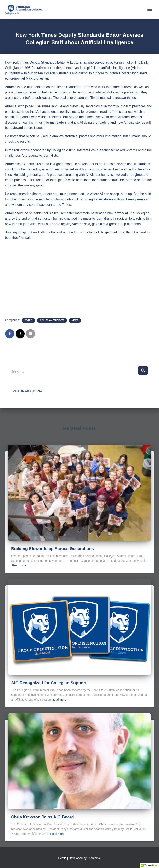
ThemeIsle (94, 858)
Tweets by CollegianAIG (27, 391)
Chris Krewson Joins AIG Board (43, 817)
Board (28, 320)
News (75, 320)
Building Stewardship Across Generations (52, 549)
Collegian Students (52, 320)
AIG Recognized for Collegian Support (49, 683)
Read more (19, 565)
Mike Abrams (76, 62)
